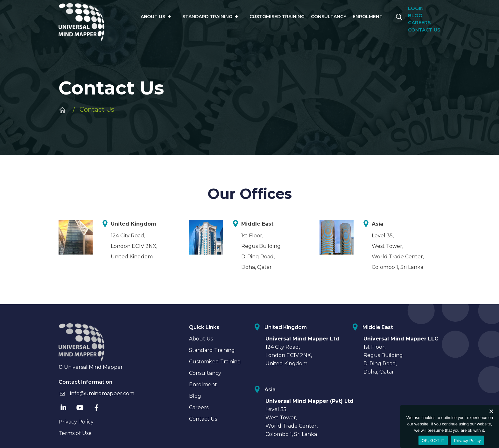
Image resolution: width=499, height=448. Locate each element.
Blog (415, 15)
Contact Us (203, 419)
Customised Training (277, 17)
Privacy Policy (76, 422)
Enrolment (368, 17)
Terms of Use (75, 433)
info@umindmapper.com (96, 394)
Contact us (424, 30)
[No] (491, 411)
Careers (419, 22)
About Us (153, 17)
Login (416, 8)
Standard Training (207, 17)
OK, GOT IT (433, 441)
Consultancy (329, 17)
